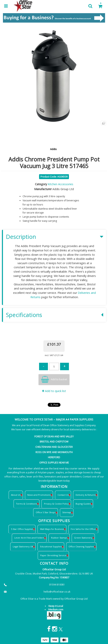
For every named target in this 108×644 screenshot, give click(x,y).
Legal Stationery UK (23, 546)
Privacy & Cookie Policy (56, 504)
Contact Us (63, 495)
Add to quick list (54, 391)
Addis (53, 149)
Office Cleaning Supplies (81, 546)
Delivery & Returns (86, 495)
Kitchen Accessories (60, 184)
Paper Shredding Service (53, 555)
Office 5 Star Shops (46, 512)
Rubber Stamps (59, 538)
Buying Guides (83, 504)
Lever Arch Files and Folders (29, 538)
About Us (16, 495)
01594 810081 (57, 585)
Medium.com (56, 610)
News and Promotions (39, 495)
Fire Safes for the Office (83, 529)
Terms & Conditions (26, 504)
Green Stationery (83, 538)
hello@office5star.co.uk (57, 592)
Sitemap (67, 512)
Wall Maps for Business (52, 529)
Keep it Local (56, 606)
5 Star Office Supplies (22, 529)
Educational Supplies (51, 546)
